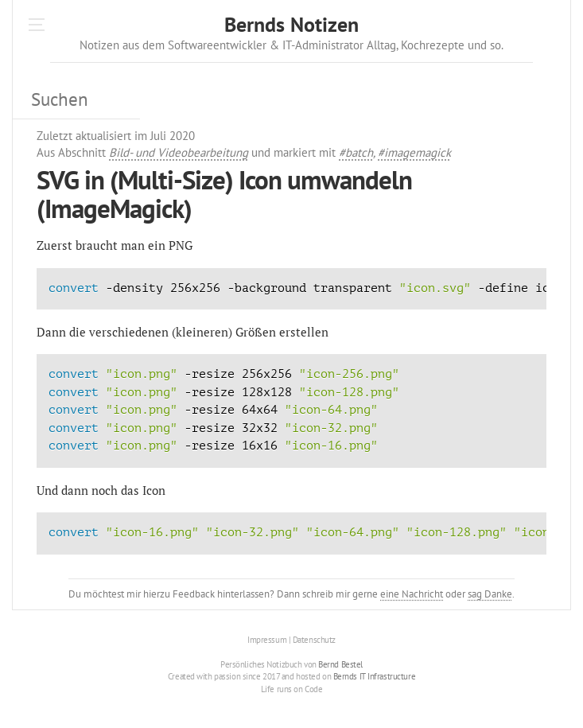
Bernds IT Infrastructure (374, 676)
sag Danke (490, 594)
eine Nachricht (412, 594)
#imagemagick (414, 152)
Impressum (267, 640)
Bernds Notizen (291, 24)
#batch (356, 152)
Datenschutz (314, 640)
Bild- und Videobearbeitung (179, 152)
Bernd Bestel (340, 664)
